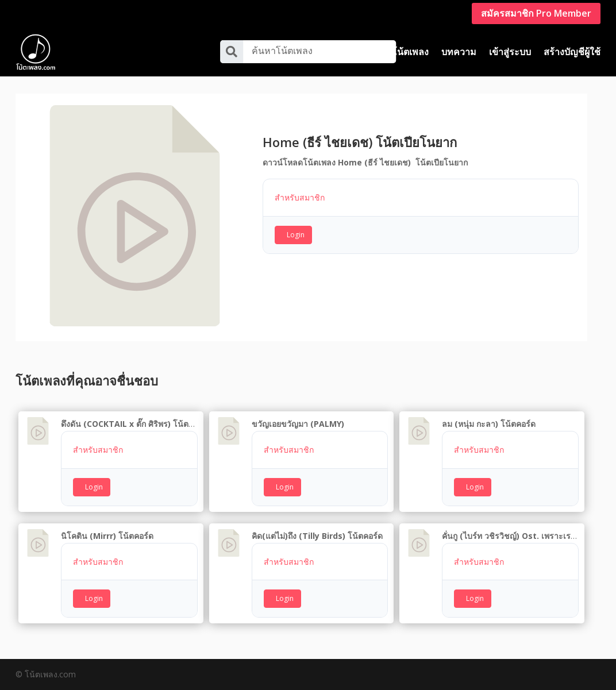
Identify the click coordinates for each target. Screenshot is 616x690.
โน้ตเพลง (410, 52)
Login (296, 235)
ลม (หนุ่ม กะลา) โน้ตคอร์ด (489, 424)
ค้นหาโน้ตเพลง (282, 51)
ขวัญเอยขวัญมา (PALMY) (298, 424)
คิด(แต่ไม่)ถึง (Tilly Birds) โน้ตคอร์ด (317, 536)
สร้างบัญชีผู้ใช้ (572, 52)
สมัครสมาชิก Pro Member (536, 13)
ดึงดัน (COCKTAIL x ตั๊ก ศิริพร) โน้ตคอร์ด (134, 424)
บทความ (459, 52)
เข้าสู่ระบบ (510, 52)
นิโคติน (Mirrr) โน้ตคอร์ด (107, 536)
